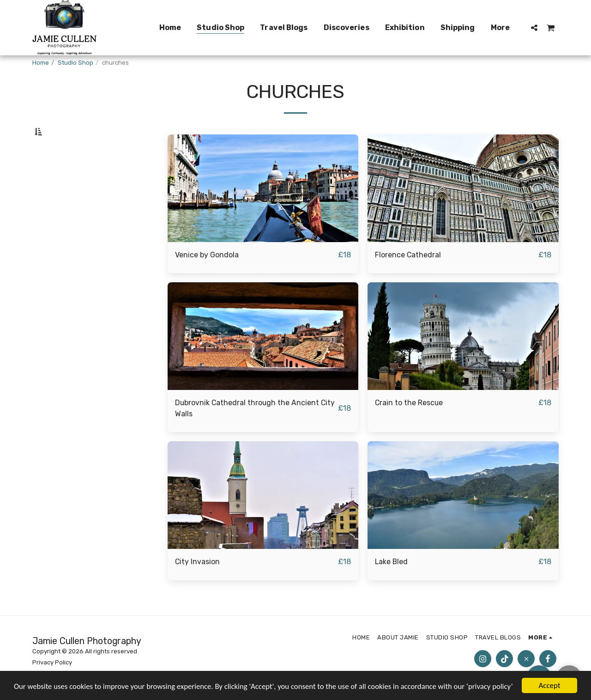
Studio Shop (75, 63)
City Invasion (198, 585)
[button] (534, 27)
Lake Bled (392, 585)
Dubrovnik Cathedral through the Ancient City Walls (249, 431)
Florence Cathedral (409, 277)
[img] (263, 210)
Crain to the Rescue (410, 425)
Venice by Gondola (207, 277)
